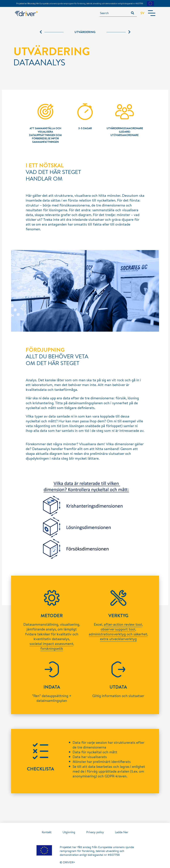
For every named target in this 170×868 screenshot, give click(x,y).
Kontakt (47, 832)
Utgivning (69, 832)
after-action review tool (123, 624)
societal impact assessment (51, 644)
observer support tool (118, 629)
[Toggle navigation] (152, 13)
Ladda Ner (122, 832)
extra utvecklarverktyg (118, 639)
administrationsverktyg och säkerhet (118, 634)
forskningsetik (52, 648)
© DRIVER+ (67, 862)
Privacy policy (95, 832)
